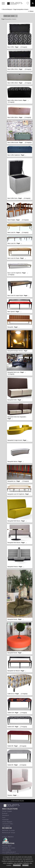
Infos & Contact (7, 850)
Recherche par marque (9, 833)
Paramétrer (17, 865)
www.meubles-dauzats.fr (9, 852)
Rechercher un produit (8, 830)
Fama (4, 817)
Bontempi (5, 813)
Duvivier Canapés (7, 811)
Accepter (25, 865)
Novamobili (5, 820)
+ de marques (6, 826)
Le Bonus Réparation (8, 837)
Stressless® (6, 815)
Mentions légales (7, 846)
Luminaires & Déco (8, 824)
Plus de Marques (7, 9)
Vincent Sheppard (7, 822)
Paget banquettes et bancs (21, 9)
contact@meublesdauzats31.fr (11, 854)
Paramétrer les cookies (9, 848)
